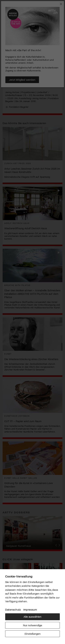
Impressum (30, 609)
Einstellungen (33, 634)
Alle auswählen (32, 617)
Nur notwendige (33, 625)
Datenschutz (13, 609)
